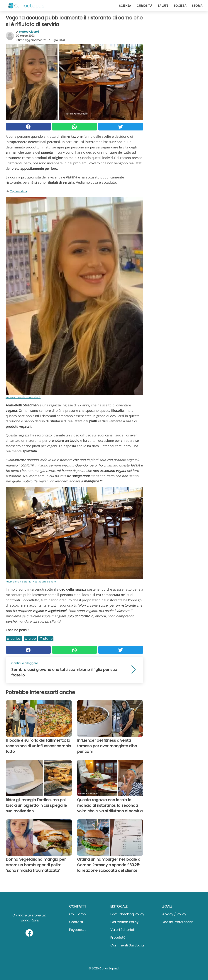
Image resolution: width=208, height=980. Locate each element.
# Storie (46, 639)
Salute (163, 6)
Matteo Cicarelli (29, 32)
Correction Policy (124, 922)
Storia (197, 6)
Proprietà (118, 937)
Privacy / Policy (174, 914)
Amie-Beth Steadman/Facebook (23, 397)
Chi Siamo (78, 914)
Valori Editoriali (122, 930)
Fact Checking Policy (127, 914)
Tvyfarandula (18, 191)
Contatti (76, 922)
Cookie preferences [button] (177, 922)
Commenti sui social (127, 945)
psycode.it (77, 930)
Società (180, 6)
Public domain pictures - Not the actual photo (31, 582)
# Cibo (30, 639)
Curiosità (144, 6)
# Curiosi (14, 639)
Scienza (125, 6)
